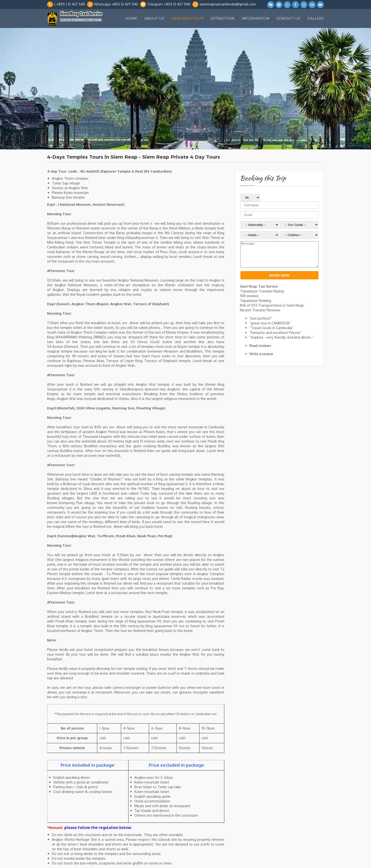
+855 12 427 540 (125, 4)
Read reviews (260, 351)
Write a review (261, 359)
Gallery (316, 18)
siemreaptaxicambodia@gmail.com (228, 4)
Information (255, 18)
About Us (154, 18)
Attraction (223, 18)
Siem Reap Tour (187, 18)
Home (131, 18)
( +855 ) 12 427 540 (70, 4)
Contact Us (288, 18)
